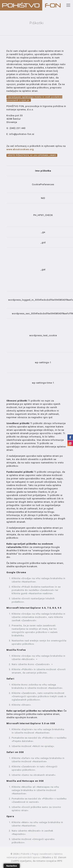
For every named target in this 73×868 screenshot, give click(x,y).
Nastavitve (12, 866)
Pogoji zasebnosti (42, 854)
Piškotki (25, 854)
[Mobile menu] (68, 5)
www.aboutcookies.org (20, 149)
